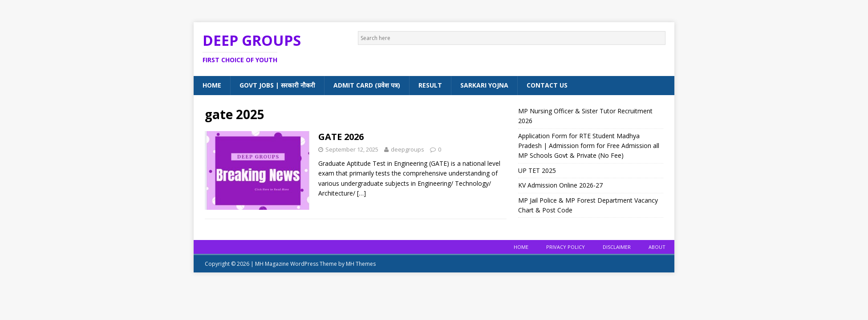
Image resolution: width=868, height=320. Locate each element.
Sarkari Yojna (484, 85)
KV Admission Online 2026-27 (560, 185)
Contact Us (547, 85)
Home (212, 85)
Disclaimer (617, 247)
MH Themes (361, 264)
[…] (361, 193)
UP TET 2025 (537, 170)
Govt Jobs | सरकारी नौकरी (277, 85)
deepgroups (408, 149)
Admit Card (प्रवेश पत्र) (367, 85)
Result (430, 85)
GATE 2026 (341, 137)
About (657, 247)
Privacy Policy (566, 247)
